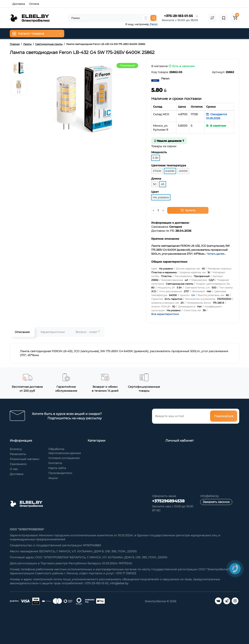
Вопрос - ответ (88, 332)
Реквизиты (18, 454)
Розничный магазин (24, 459)
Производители (60, 473)
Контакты (55, 463)
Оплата (34, 4)
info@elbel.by (209, 496)
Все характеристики (165, 314)
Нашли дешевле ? (169, 141)
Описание (22, 332)
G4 (193, 295)
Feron (154, 24)
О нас (14, 469)
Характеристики (53, 332)
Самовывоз (18, 464)
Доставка (19, 4)
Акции (53, 478)
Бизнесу (16, 449)
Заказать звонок (216, 502)
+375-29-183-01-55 (178, 16)
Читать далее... (216, 254)
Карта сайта (57, 468)
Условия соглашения (64, 458)
